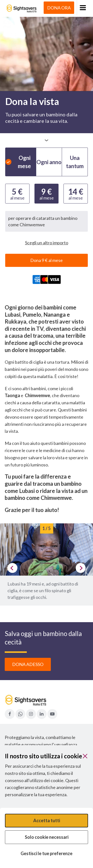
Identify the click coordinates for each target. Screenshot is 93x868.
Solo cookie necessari (47, 837)
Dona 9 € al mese (46, 260)
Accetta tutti (47, 820)
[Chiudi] (85, 756)
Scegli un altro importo (47, 243)
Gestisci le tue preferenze (46, 853)
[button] (82, 8)
